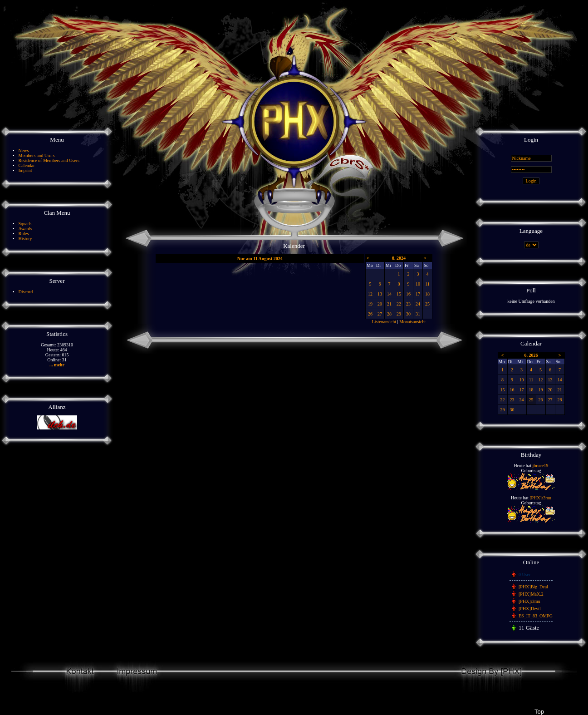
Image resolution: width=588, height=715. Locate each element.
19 (370, 304)
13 (380, 294)
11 (427, 284)
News (24, 150)
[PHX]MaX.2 (531, 594)
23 (408, 304)
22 (399, 304)
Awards (25, 229)
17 (418, 294)
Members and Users (37, 155)
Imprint (25, 170)
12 (370, 294)
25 (427, 304)
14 (389, 294)
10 (418, 284)
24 (418, 304)
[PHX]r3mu (540, 498)
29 (399, 314)
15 (399, 294)
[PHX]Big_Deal (533, 587)
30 (408, 314)
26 (370, 314)
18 (427, 294)
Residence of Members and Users (49, 160)
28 (389, 314)
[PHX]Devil (530, 609)
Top (539, 712)
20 (380, 304)
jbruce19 (541, 466)
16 (408, 294)
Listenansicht (384, 322)
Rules (24, 234)
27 (380, 314)
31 (418, 314)
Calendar (27, 165)
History (25, 239)
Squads (25, 224)
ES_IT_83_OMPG (536, 616)
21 (389, 304)
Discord (26, 292)
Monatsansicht (412, 322)
